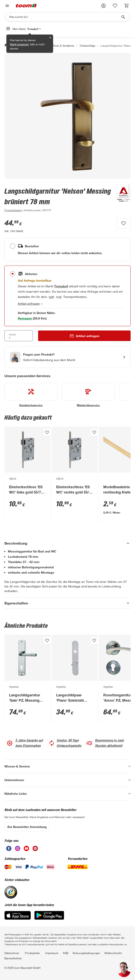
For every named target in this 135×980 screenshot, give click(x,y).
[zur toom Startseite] (26, 6)
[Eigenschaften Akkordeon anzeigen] (67, 603)
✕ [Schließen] (50, 38)
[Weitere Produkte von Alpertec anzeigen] (121, 200)
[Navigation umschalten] (7, 6)
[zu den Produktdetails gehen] (13, 210)
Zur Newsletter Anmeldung (27, 827)
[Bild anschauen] (67, 116)
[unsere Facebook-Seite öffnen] (9, 850)
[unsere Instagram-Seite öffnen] (18, 850)
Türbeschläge (87, 46)
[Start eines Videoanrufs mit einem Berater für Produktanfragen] (67, 357)
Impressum (52, 953)
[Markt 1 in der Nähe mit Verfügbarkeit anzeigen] (25, 318)
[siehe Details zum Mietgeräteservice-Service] (88, 395)
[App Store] (18, 919)
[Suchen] (65, 17)
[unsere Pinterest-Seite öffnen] (35, 850)
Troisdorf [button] (34, 29)
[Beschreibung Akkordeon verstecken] (67, 543)
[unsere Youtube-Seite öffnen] (26, 850)
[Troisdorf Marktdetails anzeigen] (61, 286)
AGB (66, 953)
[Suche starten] (123, 17)
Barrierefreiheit (13, 958)
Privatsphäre (32, 953)
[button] (104, 6)
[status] (115, 6)
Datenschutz (12, 953)
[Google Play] (49, 919)
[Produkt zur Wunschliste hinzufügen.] (124, 223)
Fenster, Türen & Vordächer (58, 46)
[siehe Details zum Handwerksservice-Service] (31, 395)
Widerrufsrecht (113, 953)
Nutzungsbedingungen (86, 953)
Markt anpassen (19, 44)
